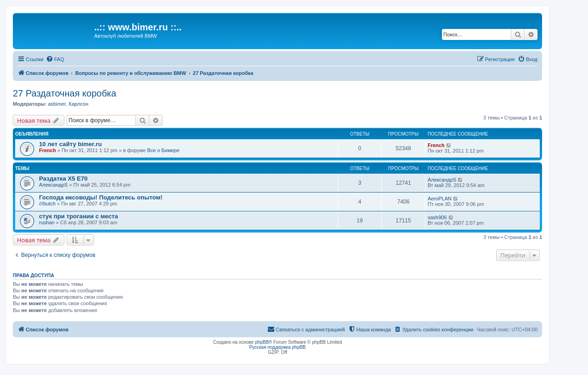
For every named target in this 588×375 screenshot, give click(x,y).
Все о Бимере (163, 150)
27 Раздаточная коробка (65, 93)
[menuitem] (55, 59)
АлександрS (53, 185)
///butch (47, 204)
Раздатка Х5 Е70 (63, 179)
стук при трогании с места (79, 216)
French (48, 150)
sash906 (437, 217)
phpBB (262, 342)
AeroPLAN (440, 199)
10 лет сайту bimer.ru (71, 144)
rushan (47, 222)
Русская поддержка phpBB (277, 347)
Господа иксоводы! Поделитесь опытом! (101, 197)
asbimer (57, 104)
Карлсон (79, 104)
